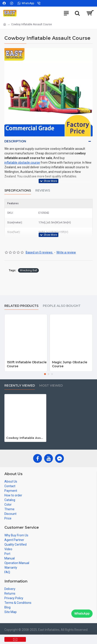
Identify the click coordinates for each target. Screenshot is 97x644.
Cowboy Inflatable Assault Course (25, 438)
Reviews (43, 191)
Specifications (18, 191)
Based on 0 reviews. (39, 252)
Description (15, 141)
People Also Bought (62, 306)
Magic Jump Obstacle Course (70, 364)
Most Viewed (51, 386)
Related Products (21, 306)
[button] (45, 374)
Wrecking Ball (28, 270)
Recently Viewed (20, 386)
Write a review (66, 252)
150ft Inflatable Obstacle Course (27, 364)
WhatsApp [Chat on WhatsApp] (82, 613)
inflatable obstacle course (22, 163)
